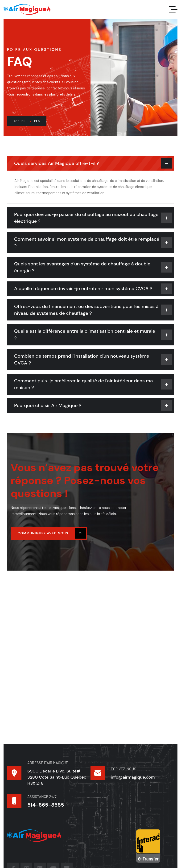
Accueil (22, 121)
